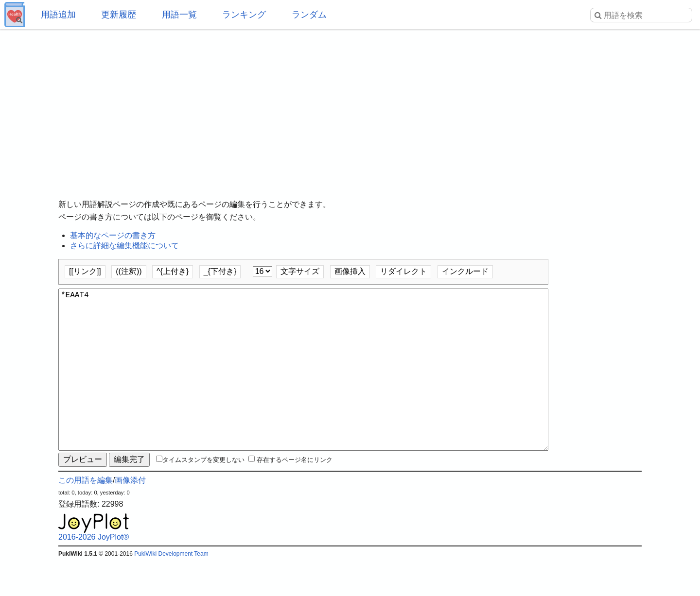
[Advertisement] (350, 107)
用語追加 (58, 15)
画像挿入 (350, 271)
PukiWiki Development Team (171, 589)
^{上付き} (173, 271)
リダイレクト (403, 271)
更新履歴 (119, 15)
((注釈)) (129, 271)
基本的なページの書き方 (113, 235)
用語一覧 (179, 15)
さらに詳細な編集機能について (124, 246)
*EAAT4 (303, 387)
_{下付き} (220, 271)
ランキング (244, 15)
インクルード (465, 271)
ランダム (309, 15)
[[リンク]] (85, 271)
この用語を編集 (86, 515)
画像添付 (130, 515)
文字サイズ (300, 271)
